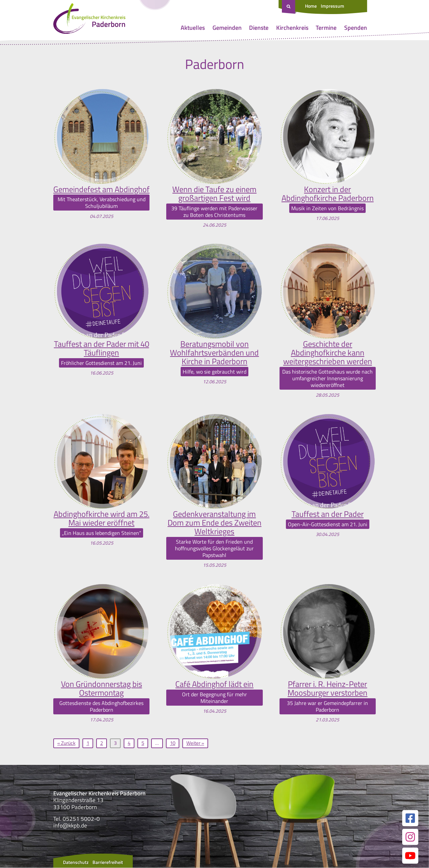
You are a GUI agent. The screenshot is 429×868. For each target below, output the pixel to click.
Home (311, 6)
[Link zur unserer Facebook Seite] (410, 818)
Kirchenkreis (292, 28)
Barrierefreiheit (108, 862)
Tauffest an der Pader (328, 514)
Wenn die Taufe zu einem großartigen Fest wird (214, 194)
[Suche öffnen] (289, 7)
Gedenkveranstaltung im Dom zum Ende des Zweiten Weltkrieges (214, 523)
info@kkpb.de (70, 826)
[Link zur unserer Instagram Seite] (410, 837)
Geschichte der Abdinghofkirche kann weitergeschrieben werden (328, 353)
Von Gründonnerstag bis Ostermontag (102, 689)
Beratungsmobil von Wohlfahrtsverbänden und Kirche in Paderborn (214, 353)
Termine (326, 28)
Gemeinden (227, 28)
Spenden (356, 28)
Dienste (259, 28)
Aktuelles (193, 28)
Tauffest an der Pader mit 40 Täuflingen (102, 348)
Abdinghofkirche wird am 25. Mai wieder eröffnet (102, 519)
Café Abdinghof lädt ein (214, 684)
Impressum (332, 6)
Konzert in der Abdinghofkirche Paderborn (328, 194)
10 (173, 743)
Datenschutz (76, 862)
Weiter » (195, 743)
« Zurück (66, 743)
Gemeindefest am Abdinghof (101, 189)
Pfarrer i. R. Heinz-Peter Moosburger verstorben (327, 689)
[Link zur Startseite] (89, 20)
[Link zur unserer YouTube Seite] (410, 856)
